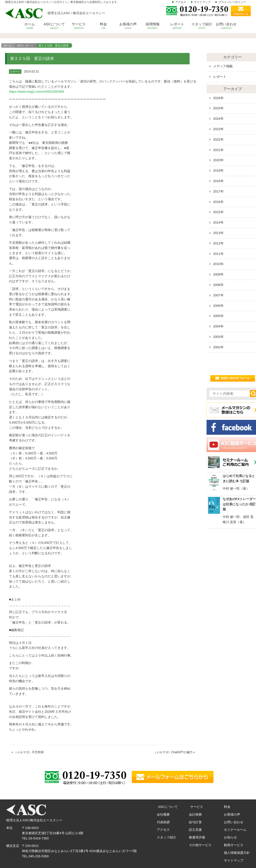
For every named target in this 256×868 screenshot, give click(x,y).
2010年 (218, 264)
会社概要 (163, 814)
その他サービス (200, 845)
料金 (104, 26)
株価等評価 (197, 837)
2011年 (218, 254)
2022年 (218, 139)
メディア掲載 (223, 66)
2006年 (218, 306)
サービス (79, 26)
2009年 (218, 274)
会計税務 (195, 814)
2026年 (218, 98)
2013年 (218, 233)
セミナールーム (235, 830)
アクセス (181, 2)
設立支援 (195, 830)
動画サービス (234, 845)
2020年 (218, 160)
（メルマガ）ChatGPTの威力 (173, 752)
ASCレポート (25, 45)
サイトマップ (202, 2)
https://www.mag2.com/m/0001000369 (36, 92)
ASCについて (54, 26)
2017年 (218, 191)
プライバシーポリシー (232, 2)
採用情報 (152, 26)
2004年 (218, 326)
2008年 (218, 285)
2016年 (218, 202)
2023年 (218, 129)
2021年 (218, 150)
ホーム (30, 26)
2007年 (218, 295)
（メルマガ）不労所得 (29, 752)
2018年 (218, 181)
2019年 (218, 171)
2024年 (218, 119)
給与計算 (195, 822)
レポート (177, 26)
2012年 (218, 243)
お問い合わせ (226, 26)
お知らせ (230, 837)
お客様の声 (128, 26)
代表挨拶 (163, 822)
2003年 (218, 337)
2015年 (218, 212)
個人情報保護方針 (237, 853)
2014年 (218, 222)
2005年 (218, 316)
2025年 (218, 108)
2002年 (218, 347)
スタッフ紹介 (202, 26)
